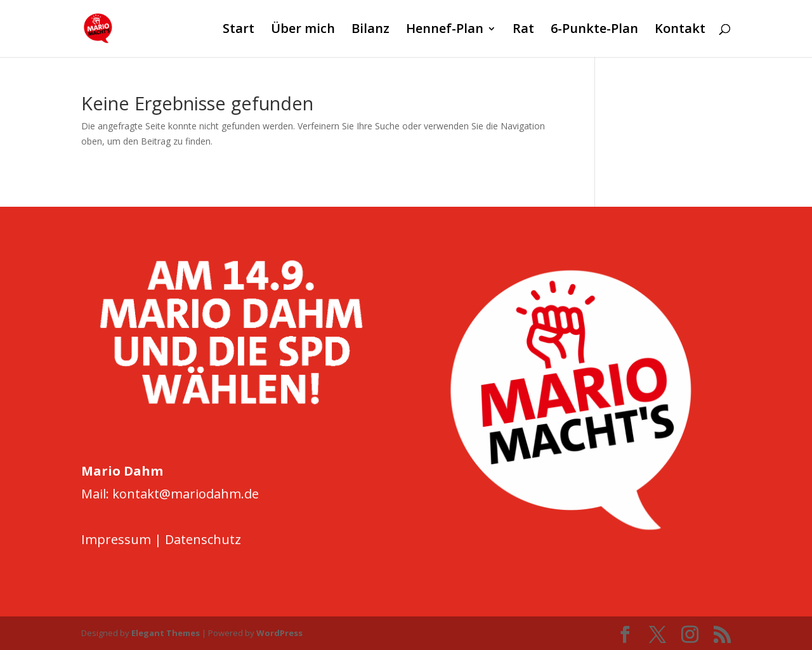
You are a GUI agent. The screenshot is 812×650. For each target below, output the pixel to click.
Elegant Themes (166, 633)
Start (239, 30)
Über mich (303, 30)
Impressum (116, 539)
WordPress (279, 633)
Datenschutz (203, 539)
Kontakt (680, 30)
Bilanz (370, 30)
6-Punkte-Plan (594, 30)
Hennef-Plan (445, 30)
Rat (523, 30)
